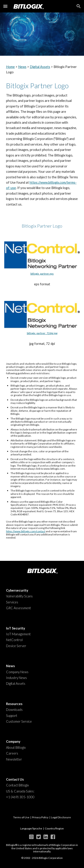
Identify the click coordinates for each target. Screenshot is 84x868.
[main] (42, 70)
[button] (5, 6)
